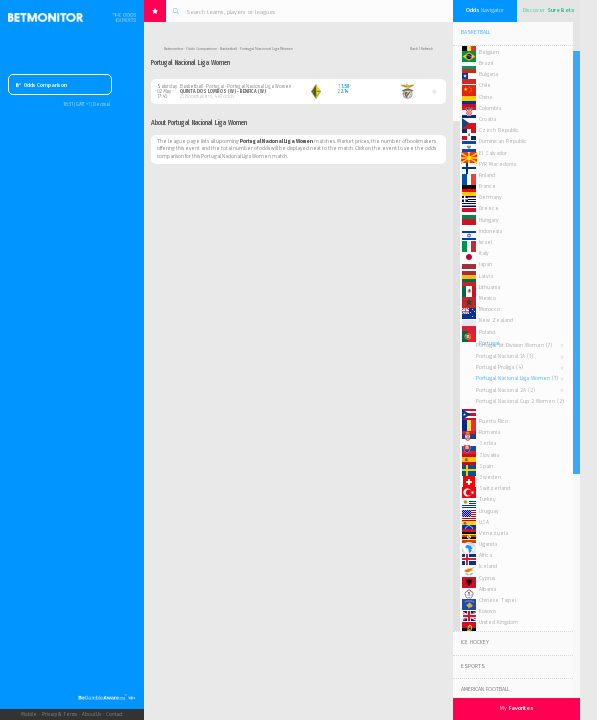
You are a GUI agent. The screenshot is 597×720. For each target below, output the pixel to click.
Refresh (427, 48)
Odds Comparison (41, 85)
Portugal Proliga (499, 367)
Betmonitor (173, 48)
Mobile (29, 714)
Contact (114, 714)
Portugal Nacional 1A (504, 356)
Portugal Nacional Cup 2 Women (520, 401)
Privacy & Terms (59, 714)
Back (414, 48)
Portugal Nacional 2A (505, 390)
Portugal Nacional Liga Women (517, 378)
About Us (91, 714)
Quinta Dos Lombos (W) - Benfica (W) (223, 91)
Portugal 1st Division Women (514, 345)
